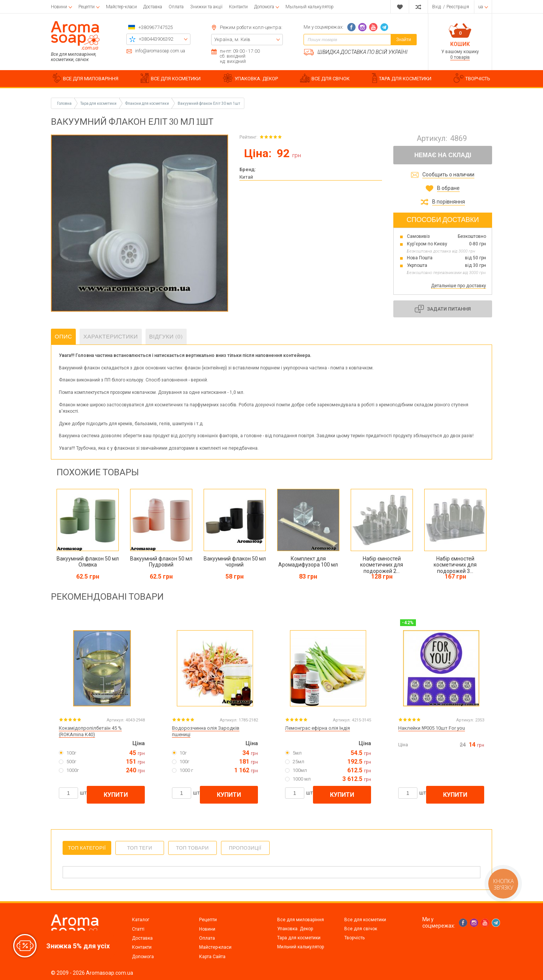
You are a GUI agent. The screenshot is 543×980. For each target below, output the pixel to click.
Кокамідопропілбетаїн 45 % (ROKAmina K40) (90, 731)
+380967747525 (156, 27)
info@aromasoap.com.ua (160, 51)
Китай (246, 177)
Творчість (354, 938)
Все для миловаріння (301, 920)
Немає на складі (443, 155)
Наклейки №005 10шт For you (432, 728)
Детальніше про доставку (459, 286)
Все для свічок (361, 929)
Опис (63, 337)
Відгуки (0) (166, 337)
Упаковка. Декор (295, 929)
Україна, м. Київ (232, 39)
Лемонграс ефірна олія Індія (318, 728)
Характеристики (111, 337)
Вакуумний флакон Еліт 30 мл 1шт (209, 103)
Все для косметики (365, 920)
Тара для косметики (299, 938)
